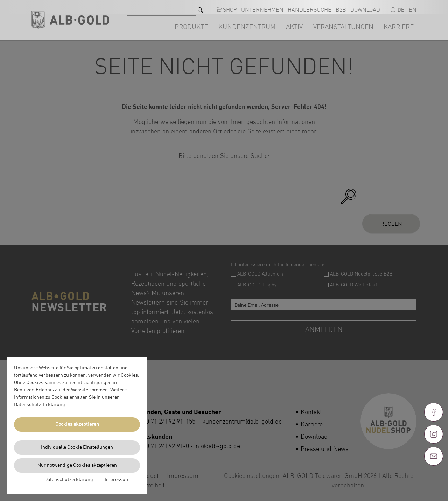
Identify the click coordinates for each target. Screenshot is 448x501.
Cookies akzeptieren (77, 424)
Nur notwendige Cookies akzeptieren (77, 465)
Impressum (117, 480)
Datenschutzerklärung (69, 480)
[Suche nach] (162, 7)
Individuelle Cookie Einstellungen (77, 447)
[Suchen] (201, 7)
